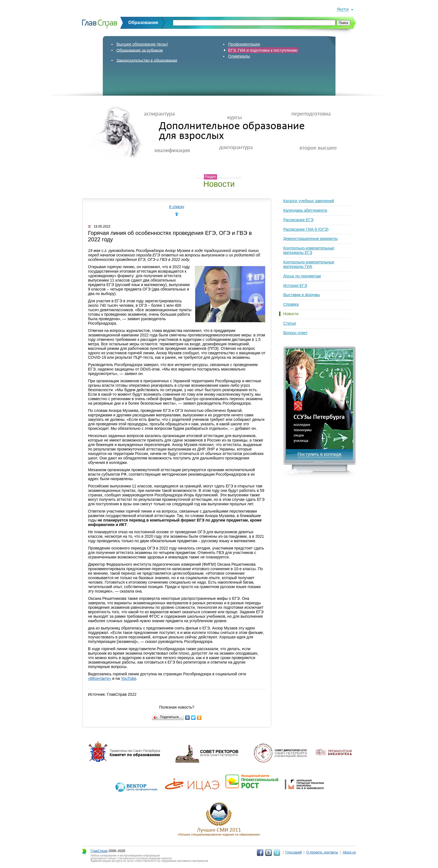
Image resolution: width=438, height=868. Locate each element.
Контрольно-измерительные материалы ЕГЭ (309, 250)
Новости (291, 314)
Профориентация (244, 44)
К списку (177, 207)
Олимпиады (239, 56)
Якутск (343, 9)
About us (349, 852)
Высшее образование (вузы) (142, 44)
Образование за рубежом (140, 50)
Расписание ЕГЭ (298, 220)
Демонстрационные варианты (310, 239)
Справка (291, 304)
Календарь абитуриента (305, 210)
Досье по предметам (302, 276)
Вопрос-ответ (295, 333)
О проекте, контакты (322, 852)
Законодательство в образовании (147, 60)
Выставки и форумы (302, 295)
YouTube (129, 678)
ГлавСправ (99, 851)
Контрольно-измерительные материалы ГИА (309, 264)
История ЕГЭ (295, 286)
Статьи (290, 323)
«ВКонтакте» (100, 678)
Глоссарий (294, 852)
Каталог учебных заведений (309, 201)
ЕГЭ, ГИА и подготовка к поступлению (263, 50)
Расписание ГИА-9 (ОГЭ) (306, 229)
